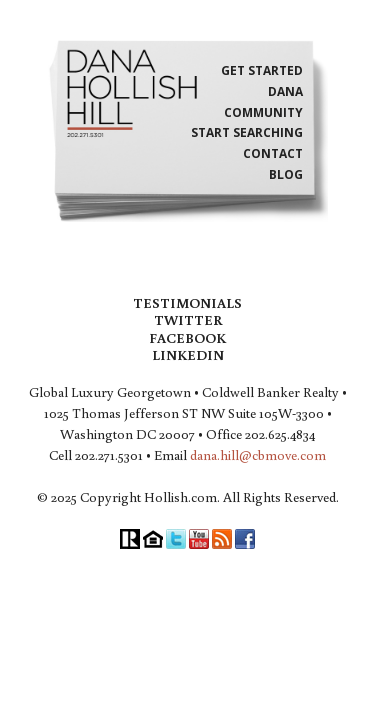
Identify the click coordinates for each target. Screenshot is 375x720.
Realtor (130, 539)
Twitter (188, 320)
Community (263, 113)
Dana (285, 92)
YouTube (199, 539)
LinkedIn (188, 355)
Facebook (187, 338)
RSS (222, 539)
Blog (286, 175)
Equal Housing (153, 539)
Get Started (262, 71)
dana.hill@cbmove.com (258, 455)
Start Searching (247, 133)
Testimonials (187, 303)
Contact (273, 154)
